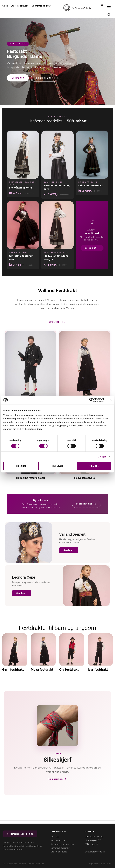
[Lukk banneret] (111, 400)
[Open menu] (109, 8)
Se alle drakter (44, 78)
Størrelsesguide (59, 852)
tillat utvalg (57, 466)
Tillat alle (94, 466)
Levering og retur (60, 848)
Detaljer (102, 457)
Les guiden (58, 779)
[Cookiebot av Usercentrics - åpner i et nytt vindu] (91, 400)
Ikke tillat (21, 466)
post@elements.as (95, 852)
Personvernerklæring (62, 844)
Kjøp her (69, 550)
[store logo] (77, 8)
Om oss (55, 837)
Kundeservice (58, 840)
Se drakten (18, 78)
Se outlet (92, 248)
